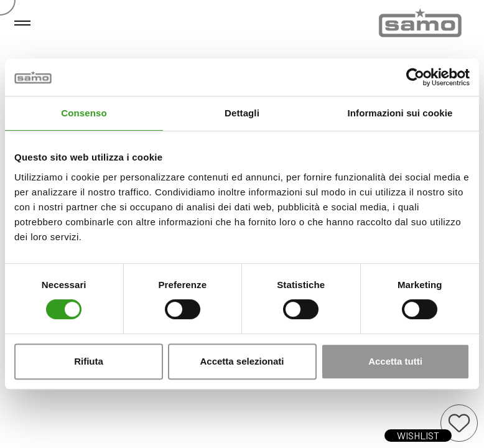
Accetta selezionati (242, 361)
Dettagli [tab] (242, 113)
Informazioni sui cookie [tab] (400, 113)
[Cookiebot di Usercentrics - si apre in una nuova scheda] (415, 77)
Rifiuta (89, 361)
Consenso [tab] (84, 113)
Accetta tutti (395, 361)
